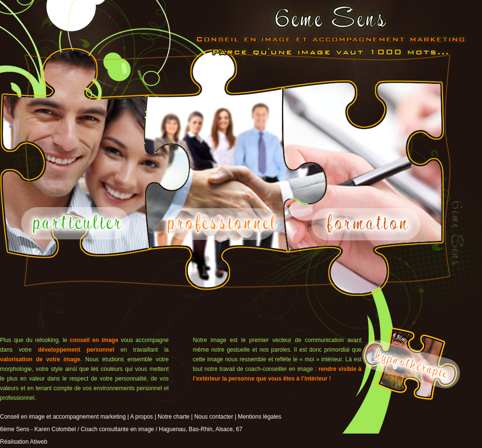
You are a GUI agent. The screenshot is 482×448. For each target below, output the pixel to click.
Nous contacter (214, 417)
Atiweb (39, 442)
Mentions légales (259, 417)
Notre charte (174, 417)
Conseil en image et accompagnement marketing (63, 417)
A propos (141, 417)
